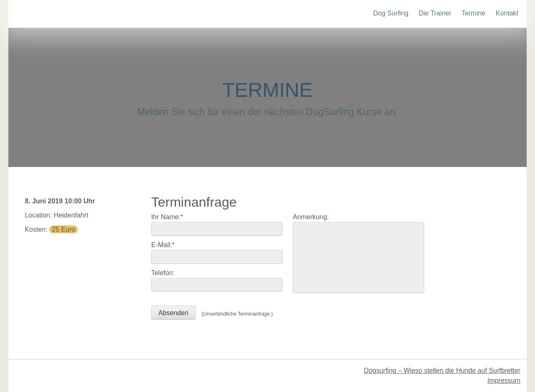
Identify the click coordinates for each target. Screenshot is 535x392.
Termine (473, 13)
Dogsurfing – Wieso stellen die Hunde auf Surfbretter (442, 371)
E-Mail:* (163, 245)
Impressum (504, 381)
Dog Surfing (391, 13)
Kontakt (507, 13)
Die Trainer (435, 13)
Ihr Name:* (167, 217)
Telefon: (163, 273)
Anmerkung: (311, 217)
